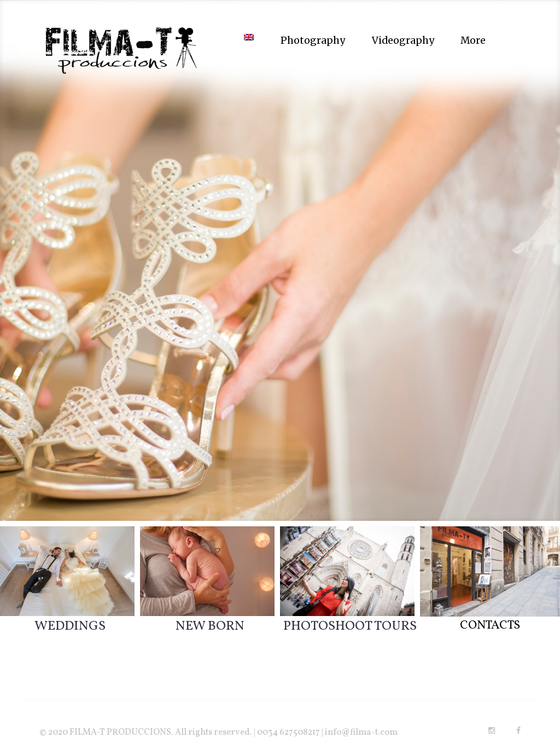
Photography (313, 40)
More (473, 40)
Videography (403, 40)
